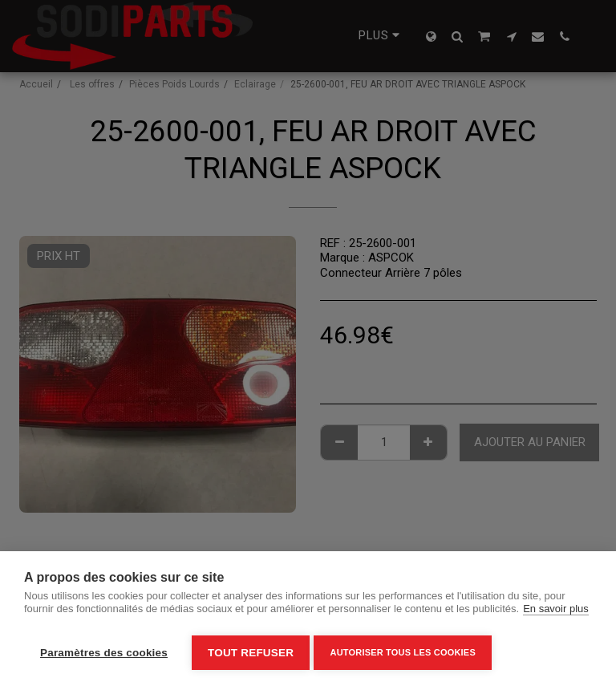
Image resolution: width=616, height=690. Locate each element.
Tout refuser (251, 653)
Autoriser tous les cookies (406, 652)
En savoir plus (556, 613)
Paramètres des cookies (104, 653)
